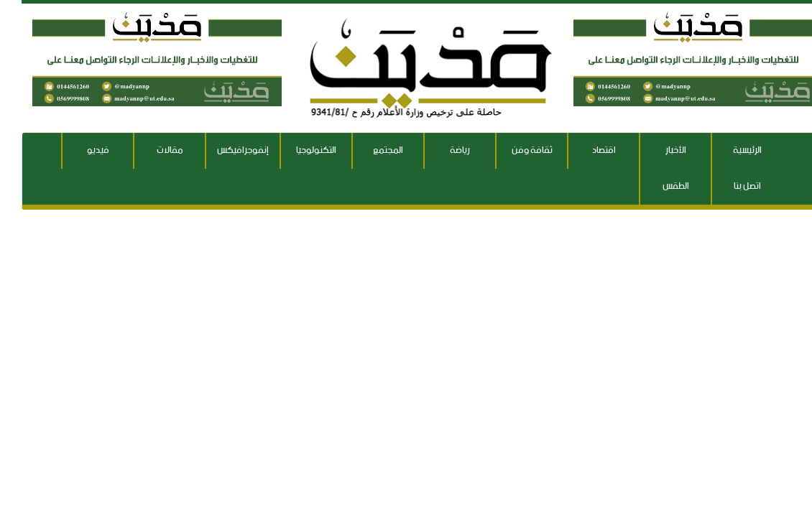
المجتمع (366, 150)
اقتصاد (582, 150)
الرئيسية (726, 150)
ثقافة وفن (511, 150)
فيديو (77, 150)
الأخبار (654, 150)
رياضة (438, 150)
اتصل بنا (726, 186)
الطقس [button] (654, 186)
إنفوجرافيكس (221, 150)
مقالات (148, 150)
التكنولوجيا (295, 150)
